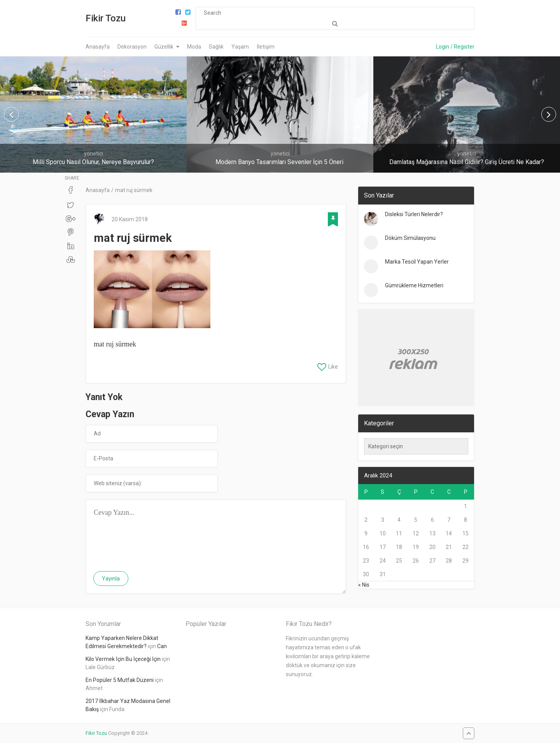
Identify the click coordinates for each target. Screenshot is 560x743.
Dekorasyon (132, 47)
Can (162, 646)
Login (443, 47)
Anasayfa (98, 47)
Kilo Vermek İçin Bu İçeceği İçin (123, 659)
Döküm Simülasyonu (410, 238)
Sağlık (216, 47)
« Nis (364, 585)
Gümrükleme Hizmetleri (414, 285)
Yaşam (240, 47)
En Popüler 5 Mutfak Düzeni (120, 680)
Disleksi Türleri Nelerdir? (414, 214)
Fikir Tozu (106, 18)
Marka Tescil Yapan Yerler (417, 262)
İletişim (266, 47)
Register (464, 47)
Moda (194, 47)
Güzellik (164, 47)
